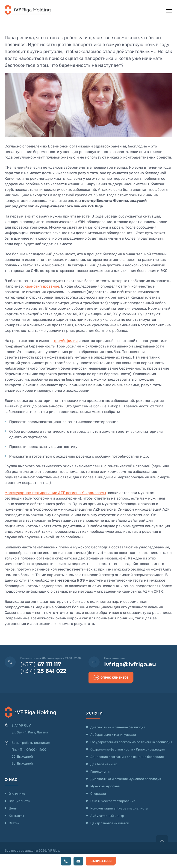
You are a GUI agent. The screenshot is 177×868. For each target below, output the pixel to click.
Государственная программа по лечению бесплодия (131, 742)
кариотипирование (42, 286)
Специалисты (19, 801)
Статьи (14, 823)
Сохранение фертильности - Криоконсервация (128, 749)
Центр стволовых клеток (110, 823)
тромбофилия (66, 341)
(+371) (41, 664)
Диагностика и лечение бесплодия (118, 727)
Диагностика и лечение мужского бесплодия (126, 779)
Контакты (16, 816)
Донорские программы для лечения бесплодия (127, 757)
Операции (98, 794)
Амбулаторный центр (107, 816)
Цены (13, 808)
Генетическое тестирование (113, 801)
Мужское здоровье (105, 786)
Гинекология (100, 772)
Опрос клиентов (111, 677)
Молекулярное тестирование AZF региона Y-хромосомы (55, 493)
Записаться (101, 861)
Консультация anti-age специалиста (119, 808)
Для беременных (104, 764)
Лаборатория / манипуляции (113, 735)
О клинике (17, 794)
